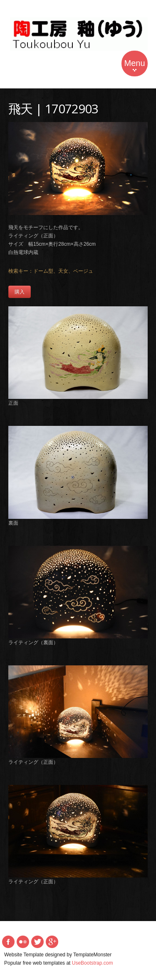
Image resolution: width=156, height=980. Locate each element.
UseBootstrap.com (93, 963)
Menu (134, 65)
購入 (20, 292)
